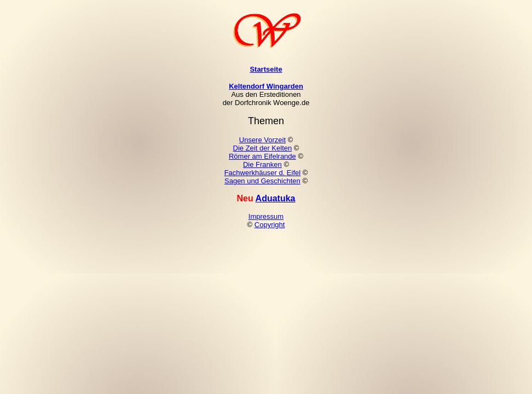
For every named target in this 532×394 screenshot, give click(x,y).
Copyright (270, 225)
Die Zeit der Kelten (263, 148)
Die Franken (262, 164)
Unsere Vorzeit (262, 140)
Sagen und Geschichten (262, 181)
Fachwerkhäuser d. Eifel (262, 173)
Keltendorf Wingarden (266, 86)
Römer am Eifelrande (262, 156)
